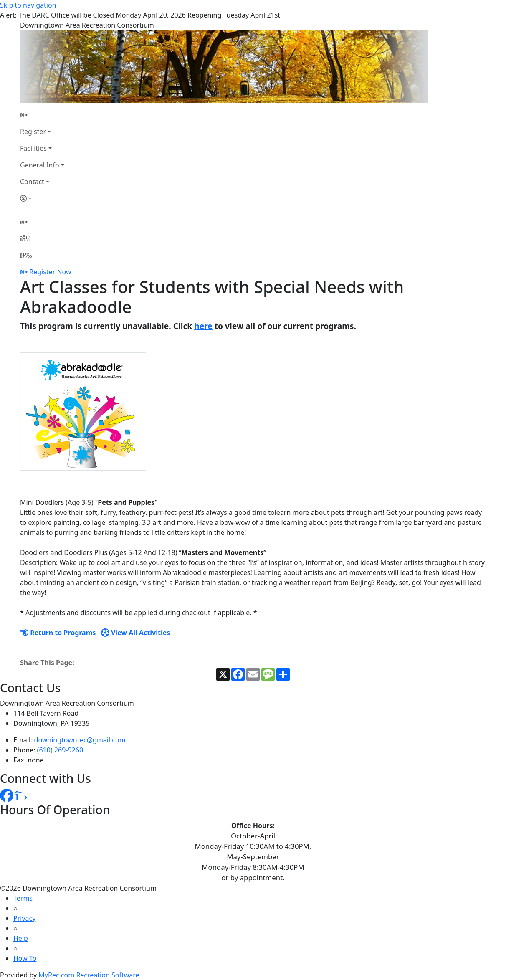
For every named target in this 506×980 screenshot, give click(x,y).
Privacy (24, 918)
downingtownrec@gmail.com (80, 740)
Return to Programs (58, 633)
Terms (23, 898)
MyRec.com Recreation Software (89, 975)
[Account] (42, 198)
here (203, 326)
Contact (32, 182)
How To (25, 958)
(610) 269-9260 (60, 750)
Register (33, 132)
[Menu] (26, 255)
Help (21, 938)
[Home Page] (42, 115)
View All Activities (136, 633)
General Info (40, 165)
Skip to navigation (28, 5)
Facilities (33, 148)
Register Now (50, 272)
